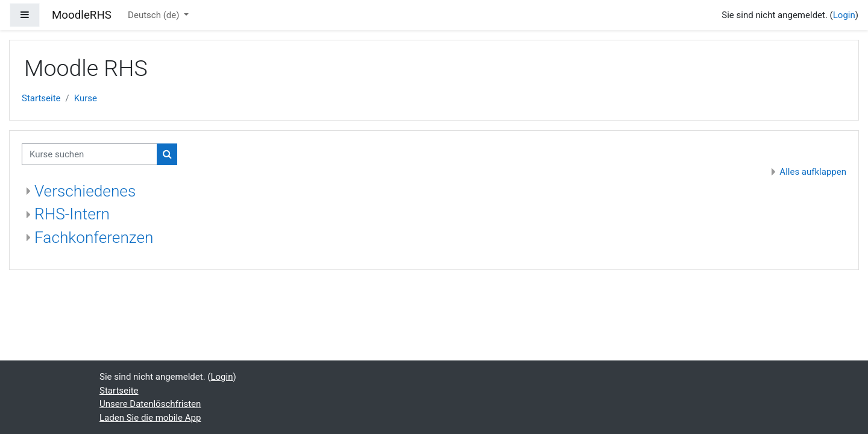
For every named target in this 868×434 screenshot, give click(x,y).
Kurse (86, 98)
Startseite (41, 98)
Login (844, 15)
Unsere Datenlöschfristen (150, 404)
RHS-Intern (72, 214)
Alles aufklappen (813, 172)
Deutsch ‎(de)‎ (155, 15)
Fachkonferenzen (94, 237)
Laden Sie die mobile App (150, 418)
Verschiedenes (85, 191)
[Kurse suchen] (90, 155)
